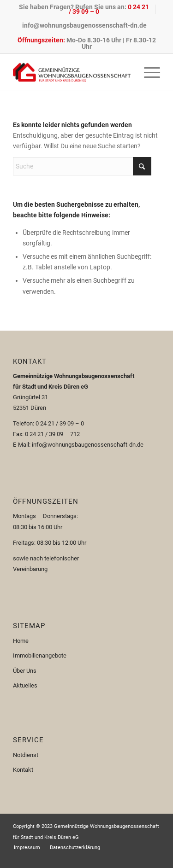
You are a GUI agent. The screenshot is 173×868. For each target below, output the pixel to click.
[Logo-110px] (72, 72)
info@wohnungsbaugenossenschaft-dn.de (84, 25)
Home (21, 641)
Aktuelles (25, 685)
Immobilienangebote (40, 655)
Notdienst (26, 755)
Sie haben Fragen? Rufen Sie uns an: (84, 9)
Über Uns (25, 671)
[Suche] (82, 166)
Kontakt (23, 770)
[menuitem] (84, 9)
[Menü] (147, 72)
